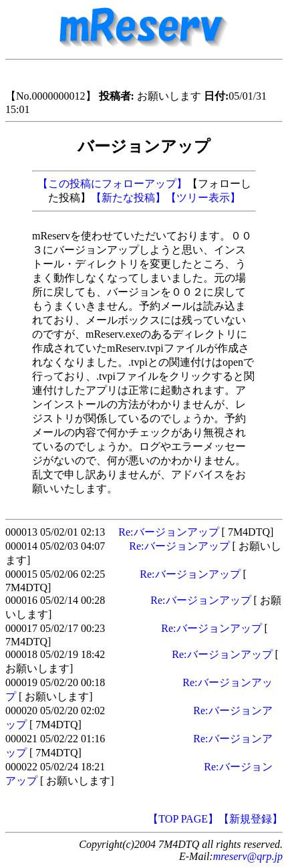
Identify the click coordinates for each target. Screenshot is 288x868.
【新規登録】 (251, 819)
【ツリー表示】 (203, 198)
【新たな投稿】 (128, 198)
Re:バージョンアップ (168, 532)
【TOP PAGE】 (183, 819)
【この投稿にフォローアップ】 (112, 184)
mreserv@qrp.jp (248, 856)
